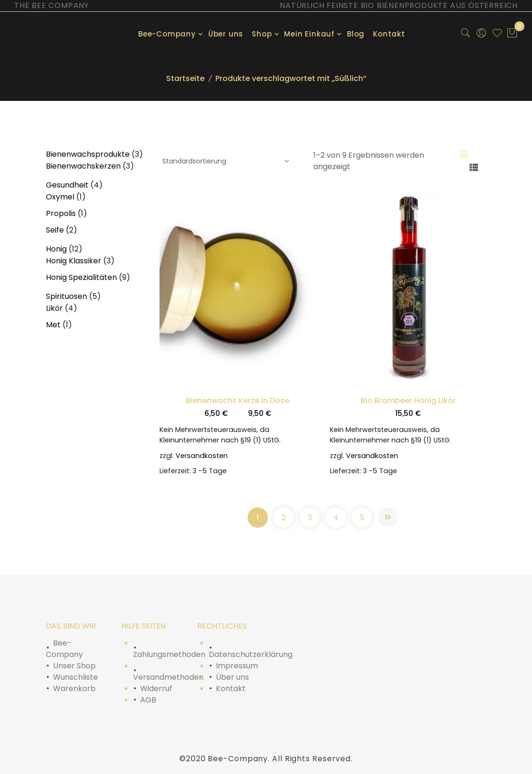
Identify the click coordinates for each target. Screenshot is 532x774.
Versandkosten (202, 456)
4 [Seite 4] (336, 517)
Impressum (237, 666)
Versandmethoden (168, 677)
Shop (262, 34)
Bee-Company (167, 34)
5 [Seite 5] (362, 517)
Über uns (226, 34)
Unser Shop (74, 666)
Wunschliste (75, 677)
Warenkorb (74, 688)
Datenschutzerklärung (251, 654)
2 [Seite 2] (284, 517)
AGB (148, 700)
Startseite (185, 78)
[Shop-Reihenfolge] (225, 161)
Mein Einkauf (309, 34)
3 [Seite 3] (310, 517)
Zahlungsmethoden (169, 654)
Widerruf (156, 688)
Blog (356, 34)
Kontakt (389, 34)
